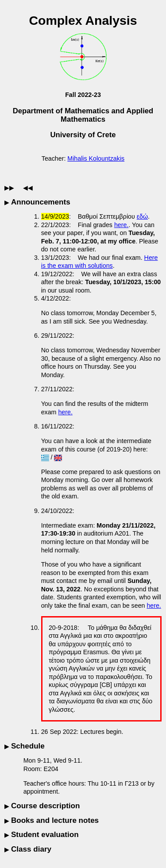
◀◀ (28, 188)
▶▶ (9, 188)
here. (121, 225)
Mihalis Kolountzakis (96, 158)
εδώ (142, 216)
